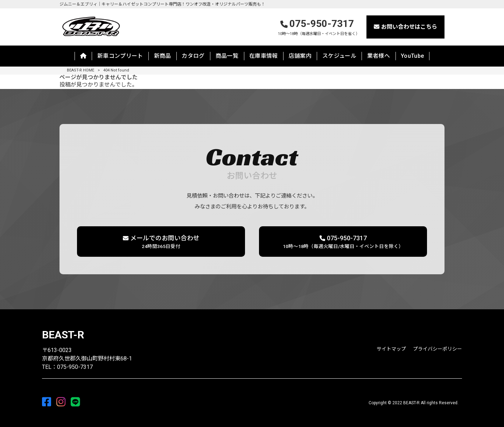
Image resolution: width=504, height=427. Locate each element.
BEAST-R (63, 335)
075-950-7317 (319, 27)
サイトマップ (391, 349)
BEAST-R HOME (80, 70)
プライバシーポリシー (437, 349)
